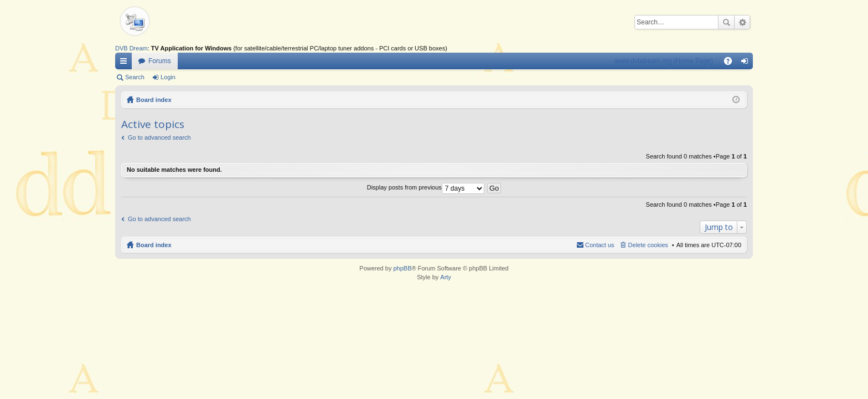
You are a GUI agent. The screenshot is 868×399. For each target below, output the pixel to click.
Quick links (126, 63)
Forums (160, 61)
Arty (446, 277)
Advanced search (742, 22)
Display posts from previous (426, 187)
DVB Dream (131, 48)
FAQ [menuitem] (732, 63)
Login (168, 77)
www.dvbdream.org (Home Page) (664, 61)
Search (726, 22)
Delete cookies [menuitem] (648, 245)
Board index (154, 100)
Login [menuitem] (747, 63)
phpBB (402, 268)
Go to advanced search (159, 137)
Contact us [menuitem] (600, 245)
